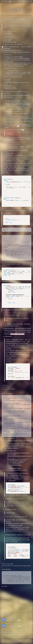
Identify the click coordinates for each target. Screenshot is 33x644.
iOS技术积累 (16, 9)
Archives (21, 1)
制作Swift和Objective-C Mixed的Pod (10, 635)
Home (5, 1)
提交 (27, 610)
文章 (10, 1)
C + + (22, 22)
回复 (19, 620)
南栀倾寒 (12, 22)
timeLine (15, 1)
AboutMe (27, 1)
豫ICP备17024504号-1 (16, 642)
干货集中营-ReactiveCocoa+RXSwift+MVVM (11, 633)
